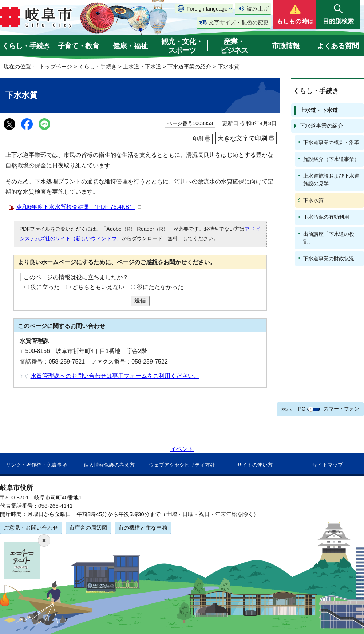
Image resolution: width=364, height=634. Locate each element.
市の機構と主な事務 (143, 528)
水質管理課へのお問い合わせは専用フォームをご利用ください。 (115, 376)
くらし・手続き (26, 46)
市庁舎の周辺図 (88, 528)
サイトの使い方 (255, 465)
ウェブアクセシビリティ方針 (182, 465)
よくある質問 (338, 46)
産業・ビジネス (234, 46)
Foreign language (207, 9)
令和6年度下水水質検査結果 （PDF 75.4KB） (79, 207)
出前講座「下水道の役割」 (329, 238)
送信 (140, 300)
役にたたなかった (160, 287)
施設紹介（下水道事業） (331, 159)
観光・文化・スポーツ (182, 46)
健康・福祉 (130, 46)
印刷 (198, 139)
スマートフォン (341, 409)
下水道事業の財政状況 (329, 258)
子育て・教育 (78, 46)
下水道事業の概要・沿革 (331, 142)
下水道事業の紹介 (189, 66)
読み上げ (258, 9)
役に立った (45, 287)
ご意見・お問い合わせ (31, 528)
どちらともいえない (98, 287)
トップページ (56, 66)
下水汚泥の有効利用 (326, 217)
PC (302, 409)
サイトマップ (328, 465)
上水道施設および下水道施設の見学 (331, 180)
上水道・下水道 (142, 66)
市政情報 (286, 46)
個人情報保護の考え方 (109, 465)
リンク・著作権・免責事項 (36, 465)
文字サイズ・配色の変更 (239, 22)
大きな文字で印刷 (242, 138)
